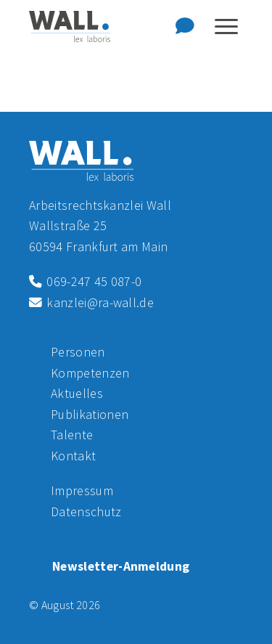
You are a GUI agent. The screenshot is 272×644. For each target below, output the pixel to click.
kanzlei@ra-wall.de (91, 302)
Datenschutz (86, 511)
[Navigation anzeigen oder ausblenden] (226, 27)
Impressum (82, 490)
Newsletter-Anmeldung (121, 566)
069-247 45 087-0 (85, 281)
